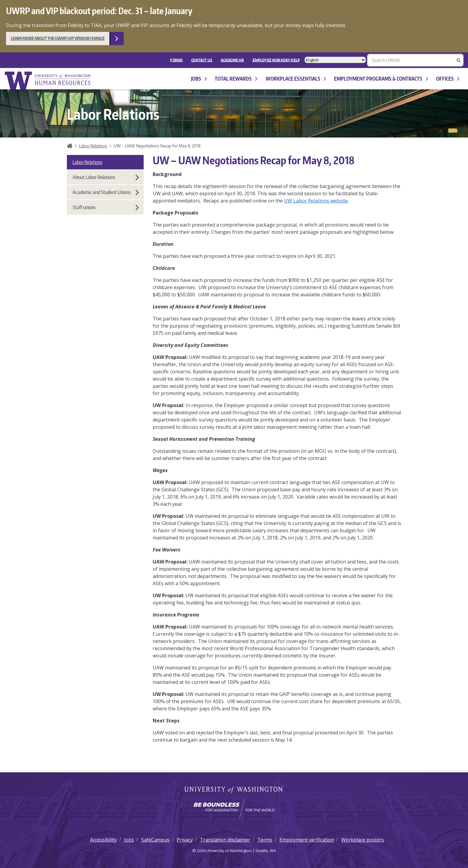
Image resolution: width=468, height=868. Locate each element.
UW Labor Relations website (316, 201)
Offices (448, 79)
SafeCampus (155, 840)
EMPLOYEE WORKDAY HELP (276, 60)
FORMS (176, 60)
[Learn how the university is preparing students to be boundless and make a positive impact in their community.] (234, 808)
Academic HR (232, 60)
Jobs (199, 79)
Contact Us (202, 60)
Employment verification (307, 840)
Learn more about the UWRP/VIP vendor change (58, 38)
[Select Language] (335, 60)
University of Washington (234, 790)
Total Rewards (236, 79)
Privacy (185, 840)
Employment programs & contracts (381, 79)
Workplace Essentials (296, 79)
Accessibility (103, 840)
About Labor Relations (106, 177)
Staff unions (106, 207)
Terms (265, 840)
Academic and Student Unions (106, 192)
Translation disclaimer (225, 840)
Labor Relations (93, 146)
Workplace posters (363, 840)
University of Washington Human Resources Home (48, 80)
